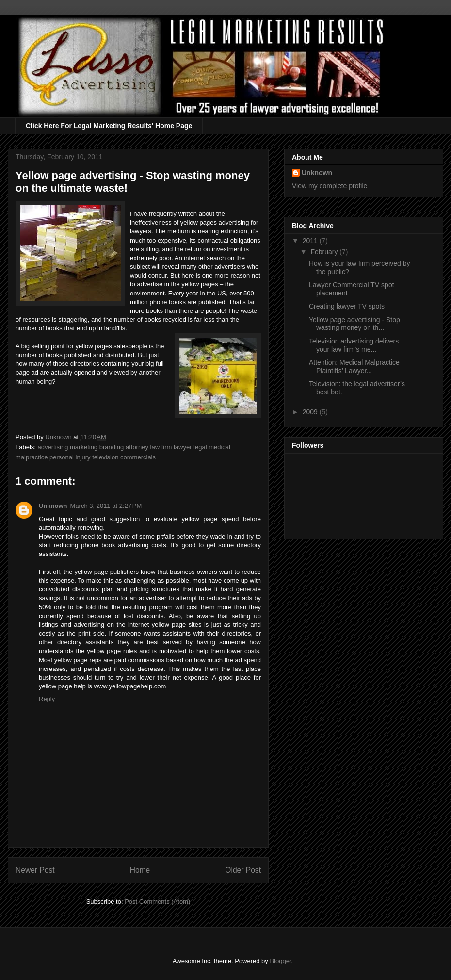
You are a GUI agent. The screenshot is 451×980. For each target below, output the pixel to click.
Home (140, 870)
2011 (311, 241)
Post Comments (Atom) (157, 902)
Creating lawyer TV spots (347, 306)
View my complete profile (330, 186)
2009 (311, 412)
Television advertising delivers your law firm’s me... (354, 345)
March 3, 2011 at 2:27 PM (106, 506)
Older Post (243, 870)
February (325, 252)
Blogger (280, 961)
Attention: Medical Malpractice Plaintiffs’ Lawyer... (354, 367)
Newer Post (35, 870)
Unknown (53, 506)
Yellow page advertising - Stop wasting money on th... (354, 324)
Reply (47, 699)
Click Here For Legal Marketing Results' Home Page (109, 126)
